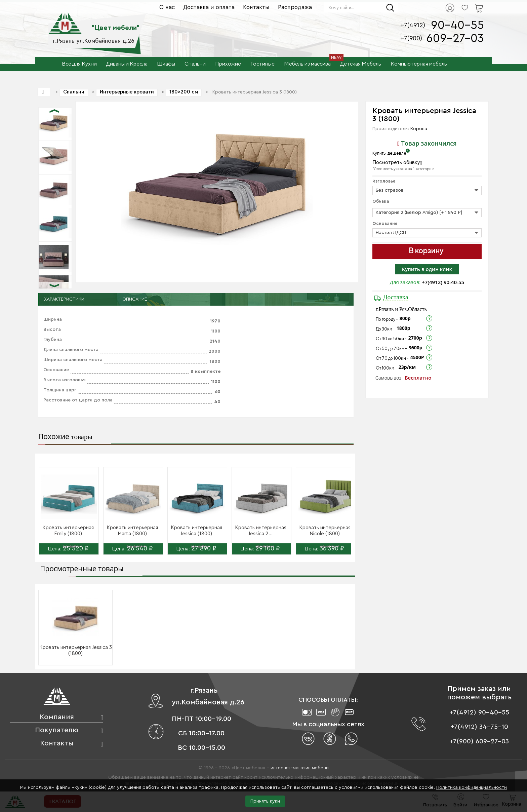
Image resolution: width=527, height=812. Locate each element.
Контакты (256, 7)
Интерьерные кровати (127, 92)
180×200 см (184, 92)
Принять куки (265, 801)
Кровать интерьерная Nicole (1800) (325, 531)
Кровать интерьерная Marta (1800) (132, 531)
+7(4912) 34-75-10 (479, 727)
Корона (419, 129)
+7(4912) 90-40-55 (443, 282)
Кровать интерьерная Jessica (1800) (196, 531)
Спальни (74, 92)
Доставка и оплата (209, 7)
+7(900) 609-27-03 (479, 741)
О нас (167, 7)
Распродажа (295, 7)
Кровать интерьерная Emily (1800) (68, 531)
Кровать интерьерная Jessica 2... (261, 531)
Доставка (396, 297)
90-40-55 (457, 25)
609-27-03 (455, 38)
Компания (57, 717)
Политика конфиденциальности (472, 787)
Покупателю (57, 730)
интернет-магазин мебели (300, 768)
